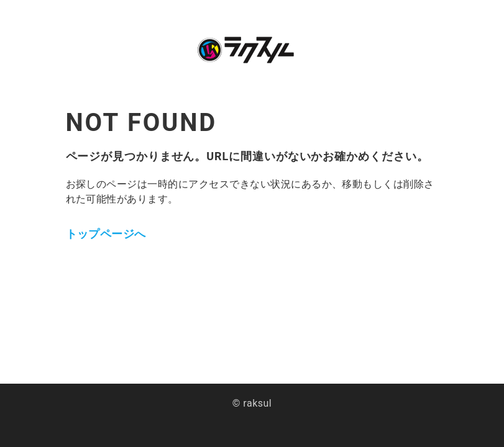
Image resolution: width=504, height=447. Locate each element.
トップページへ (106, 234)
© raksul (252, 403)
